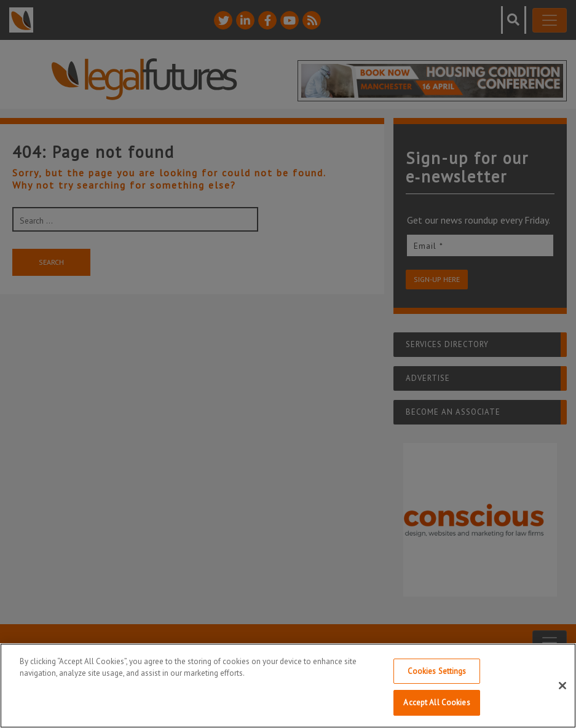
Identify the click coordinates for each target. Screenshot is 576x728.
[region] (288, 686)
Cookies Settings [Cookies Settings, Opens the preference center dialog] (437, 671)
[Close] (562, 686)
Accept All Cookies (436, 703)
